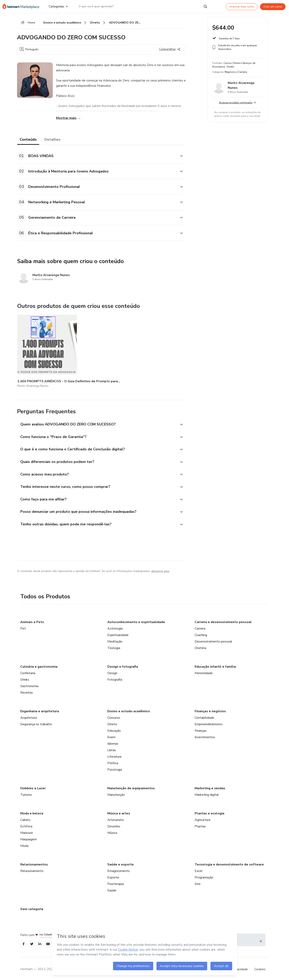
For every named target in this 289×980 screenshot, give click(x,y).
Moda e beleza (32, 811)
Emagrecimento (119, 869)
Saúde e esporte (121, 862)
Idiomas (113, 741)
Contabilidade (204, 715)
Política (113, 761)
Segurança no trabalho (36, 722)
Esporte (113, 875)
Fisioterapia (116, 881)
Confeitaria (28, 671)
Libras (112, 748)
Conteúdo (28, 140)
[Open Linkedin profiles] (42, 942)
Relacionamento (32, 869)
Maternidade (204, 671)
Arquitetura (29, 715)
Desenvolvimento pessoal (213, 639)
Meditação (115, 639)
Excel (199, 869)
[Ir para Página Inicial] (22, 6)
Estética (26, 824)
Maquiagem (29, 837)
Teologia (114, 646)
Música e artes (119, 811)
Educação (114, 728)
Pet (23, 626)
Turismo (26, 792)
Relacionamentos (34, 862)
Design (112, 671)
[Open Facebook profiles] (24, 942)
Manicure (27, 830)
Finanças (201, 728)
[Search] (205, 6)
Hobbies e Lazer (33, 786)
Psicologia (115, 767)
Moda (24, 843)
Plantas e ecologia (209, 811)
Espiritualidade (118, 633)
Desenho (114, 824)
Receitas (27, 690)
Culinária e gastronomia (39, 664)
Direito (112, 722)
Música (112, 830)
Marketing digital (207, 792)
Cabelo (25, 817)
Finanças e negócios (210, 709)
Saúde (112, 888)
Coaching (201, 633)
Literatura (114, 754)
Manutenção (116, 792)
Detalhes (52, 140)
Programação (204, 875)
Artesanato (116, 817)
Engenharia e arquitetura (40, 709)
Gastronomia (29, 684)
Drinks (25, 677)
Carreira (200, 626)
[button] (97, 157)
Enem (111, 735)
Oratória (200, 646)
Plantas (200, 824)
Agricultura (202, 817)
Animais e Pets (32, 620)
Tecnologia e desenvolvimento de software (229, 862)
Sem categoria (32, 907)
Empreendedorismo (209, 722)
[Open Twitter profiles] (33, 942)
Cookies (260, 968)
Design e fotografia (123, 664)
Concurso (114, 715)
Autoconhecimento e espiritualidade (136, 620)
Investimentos (205, 735)
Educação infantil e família (215, 664)
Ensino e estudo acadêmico (129, 709)
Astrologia (115, 626)
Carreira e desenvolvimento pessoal (223, 620)
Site (198, 881)
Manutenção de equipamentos (131, 786)
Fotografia (115, 677)
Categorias (58, 6)
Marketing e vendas (210, 786)
